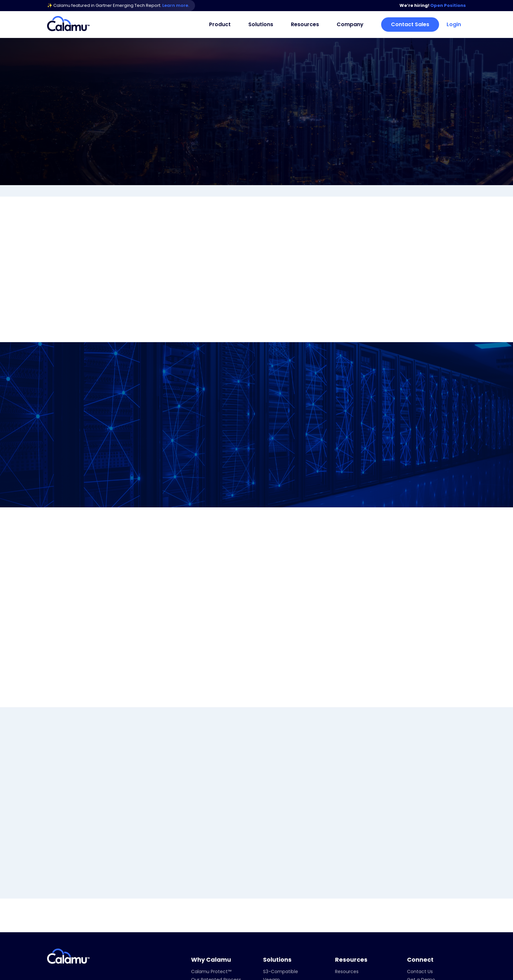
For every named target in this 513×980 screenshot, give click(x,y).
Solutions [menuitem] (261, 24)
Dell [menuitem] (267, 888)
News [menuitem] (341, 910)
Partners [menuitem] (345, 926)
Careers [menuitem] (344, 918)
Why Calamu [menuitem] (211, 860)
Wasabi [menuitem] (271, 913)
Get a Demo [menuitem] (421, 880)
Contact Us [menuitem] (420, 872)
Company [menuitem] (350, 24)
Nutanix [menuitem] (272, 904)
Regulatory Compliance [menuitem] (290, 929)
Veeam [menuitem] (271, 880)
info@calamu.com (76, 910)
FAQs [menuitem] (197, 888)
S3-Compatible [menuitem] (281, 872)
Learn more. (176, 5)
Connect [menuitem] (420, 860)
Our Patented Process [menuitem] (216, 880)
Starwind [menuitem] (273, 921)
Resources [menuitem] (305, 24)
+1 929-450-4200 (73, 901)
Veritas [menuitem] (271, 896)
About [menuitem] (342, 901)
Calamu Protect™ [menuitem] (211, 872)
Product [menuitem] (220, 24)
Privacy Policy (449, 974)
